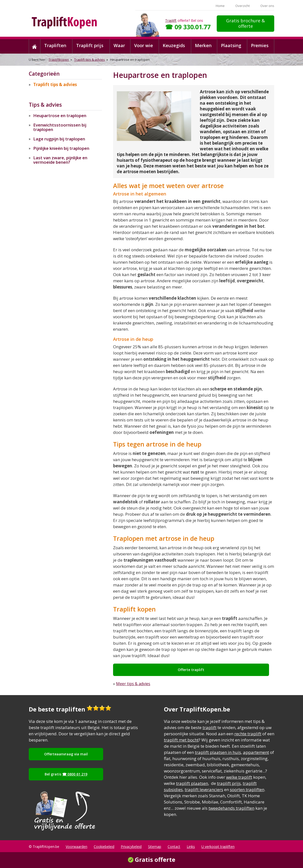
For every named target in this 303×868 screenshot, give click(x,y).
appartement (256, 752)
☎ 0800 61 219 (75, 774)
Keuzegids (174, 45)
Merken (203, 45)
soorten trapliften (247, 789)
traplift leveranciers (204, 789)
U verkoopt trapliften (218, 847)
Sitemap (155, 847)
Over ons (267, 6)
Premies (260, 45)
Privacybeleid (131, 847)
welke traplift (239, 777)
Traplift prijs (90, 45)
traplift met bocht (181, 740)
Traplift (171, 20)
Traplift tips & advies (90, 60)
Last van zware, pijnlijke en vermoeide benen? (60, 160)
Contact (174, 847)
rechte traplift (248, 734)
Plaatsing (231, 45)
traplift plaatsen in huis (218, 752)
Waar (119, 45)
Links (191, 847)
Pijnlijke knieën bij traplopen (61, 148)
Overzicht (242, 6)
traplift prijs (229, 783)
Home (220, 6)
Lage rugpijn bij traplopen (59, 139)
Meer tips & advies (133, 684)
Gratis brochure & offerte (245, 23)
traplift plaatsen (192, 783)
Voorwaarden (76, 847)
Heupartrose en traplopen (60, 115)
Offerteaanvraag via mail (66, 754)
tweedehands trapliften (231, 808)
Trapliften (55, 45)
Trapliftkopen (59, 60)
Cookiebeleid (104, 847)
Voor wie (144, 45)
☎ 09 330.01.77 (188, 27)
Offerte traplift (191, 670)
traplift (210, 727)
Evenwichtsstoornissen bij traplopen (60, 127)
